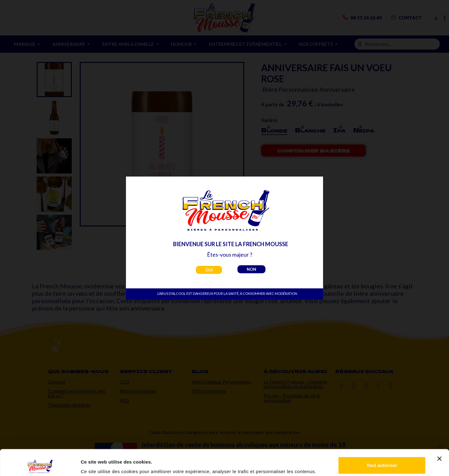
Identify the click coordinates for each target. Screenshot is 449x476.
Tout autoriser (382, 439)
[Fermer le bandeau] (439, 433)
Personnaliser (382, 460)
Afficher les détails (101, 463)
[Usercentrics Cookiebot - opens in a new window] (40, 464)
